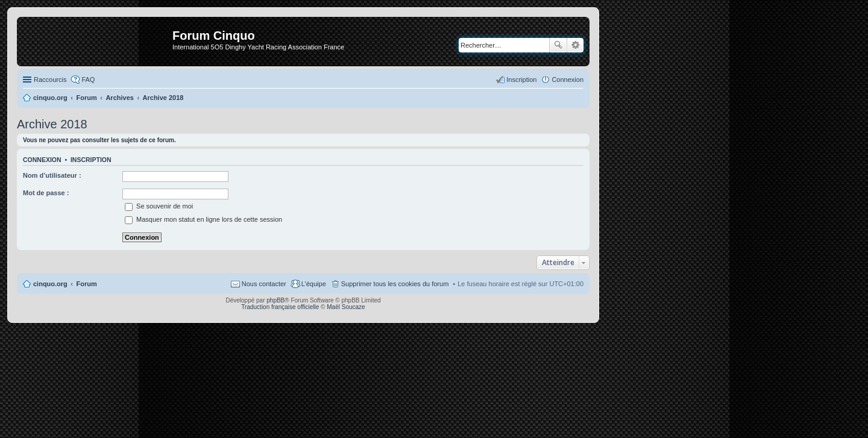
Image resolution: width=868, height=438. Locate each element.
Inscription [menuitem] (521, 80)
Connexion (42, 160)
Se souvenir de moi (159, 206)
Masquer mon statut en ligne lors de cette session (203, 219)
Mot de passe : (46, 193)
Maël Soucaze (346, 307)
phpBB (275, 300)
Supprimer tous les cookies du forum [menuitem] (395, 284)
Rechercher (558, 45)
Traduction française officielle (280, 307)
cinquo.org (50, 284)
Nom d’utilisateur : (52, 175)
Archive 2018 (52, 124)
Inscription (91, 160)
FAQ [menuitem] (88, 80)
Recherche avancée (575, 45)
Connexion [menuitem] (568, 80)
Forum (87, 284)
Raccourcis (50, 80)
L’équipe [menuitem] (314, 284)
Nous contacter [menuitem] (264, 284)
